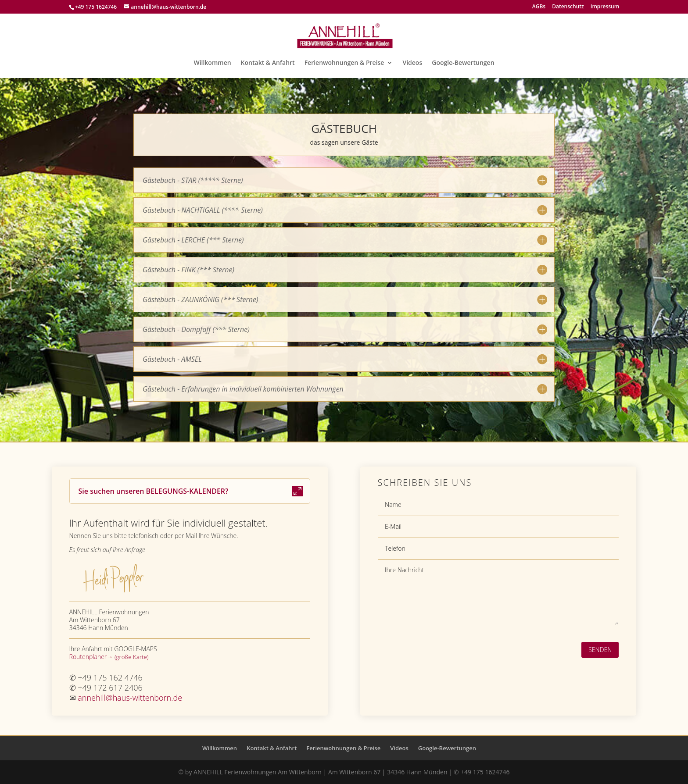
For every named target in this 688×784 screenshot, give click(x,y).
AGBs (539, 7)
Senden (600, 650)
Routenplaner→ (92, 657)
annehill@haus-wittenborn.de (130, 698)
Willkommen (212, 63)
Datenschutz (568, 7)
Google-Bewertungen (463, 63)
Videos (412, 63)
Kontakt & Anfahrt (268, 63)
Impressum (605, 7)
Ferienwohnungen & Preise (344, 63)
